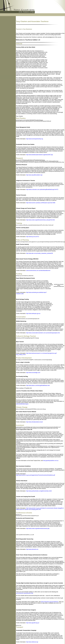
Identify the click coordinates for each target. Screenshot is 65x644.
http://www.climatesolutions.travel (34, 422)
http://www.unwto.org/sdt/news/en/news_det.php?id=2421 (41, 220)
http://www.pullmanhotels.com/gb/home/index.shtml (39, 491)
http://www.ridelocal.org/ (32, 642)
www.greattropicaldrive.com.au (51, 461)
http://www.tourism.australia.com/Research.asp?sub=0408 (41, 203)
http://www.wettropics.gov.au (33, 314)
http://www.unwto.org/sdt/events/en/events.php (38, 528)
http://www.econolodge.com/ (33, 373)
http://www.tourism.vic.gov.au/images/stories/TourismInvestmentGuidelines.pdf (36, 475)
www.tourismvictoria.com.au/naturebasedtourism (38, 270)
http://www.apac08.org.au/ (33, 623)
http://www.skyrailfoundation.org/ (34, 175)
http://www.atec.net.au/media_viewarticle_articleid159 (40, 253)
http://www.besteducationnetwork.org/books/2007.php (40, 155)
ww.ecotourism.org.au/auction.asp (25, 593)
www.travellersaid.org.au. (22, 404)
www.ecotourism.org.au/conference (50, 602)
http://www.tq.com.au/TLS (33, 237)
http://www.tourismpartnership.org (35, 139)
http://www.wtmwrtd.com (32, 549)
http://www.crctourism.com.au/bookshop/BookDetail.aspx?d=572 (42, 190)
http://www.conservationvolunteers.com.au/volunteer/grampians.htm (43, 333)
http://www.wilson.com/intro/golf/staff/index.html (38, 385)
